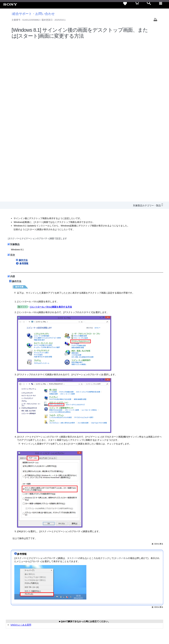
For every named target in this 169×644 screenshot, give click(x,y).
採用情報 (86, 598)
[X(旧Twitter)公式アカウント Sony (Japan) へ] (146, 606)
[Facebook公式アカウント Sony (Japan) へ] (160, 606)
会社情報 (73, 598)
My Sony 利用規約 (155, 598)
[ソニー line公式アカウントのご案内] (138, 606)
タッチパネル (121, 398)
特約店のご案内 (101, 598)
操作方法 (23, 100)
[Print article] (155, 20)
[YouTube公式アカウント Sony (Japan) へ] (153, 606)
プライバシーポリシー (24, 626)
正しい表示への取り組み (44, 626)
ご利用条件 (9, 626)
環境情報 (138, 598)
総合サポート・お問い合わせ (33, 14)
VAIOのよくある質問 (21, 465)
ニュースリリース (121, 598)
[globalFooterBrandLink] (151, 637)
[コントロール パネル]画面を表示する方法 (51, 147)
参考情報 (24, 103)
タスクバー (73, 398)
